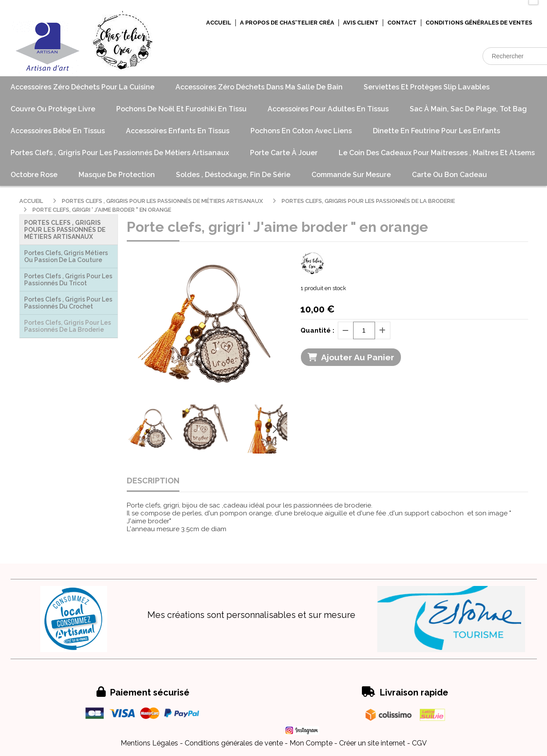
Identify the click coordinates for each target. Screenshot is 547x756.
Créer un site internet (372, 743)
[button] (275, 429)
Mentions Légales (149, 743)
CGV (419, 743)
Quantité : (317, 330)
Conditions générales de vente (234, 743)
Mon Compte (311, 743)
